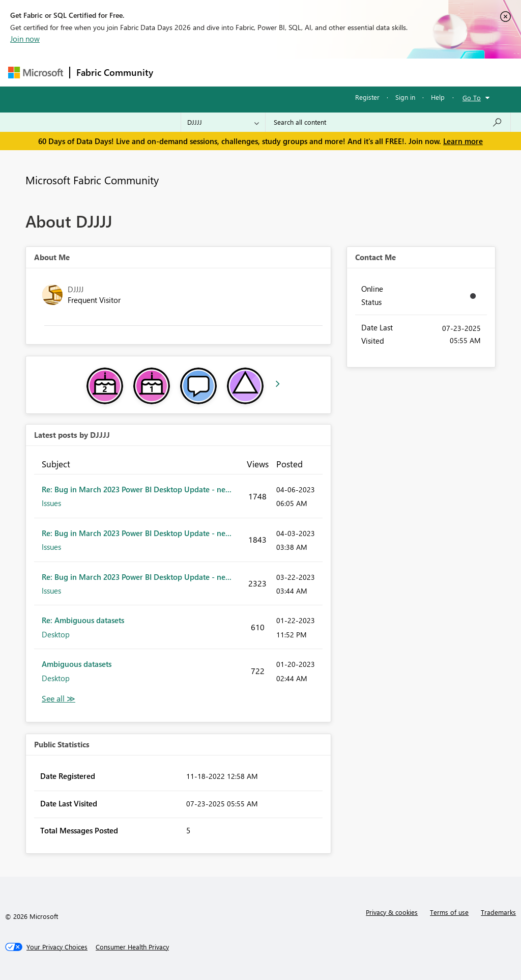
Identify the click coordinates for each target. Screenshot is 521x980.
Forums (176, 72)
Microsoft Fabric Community (92, 180)
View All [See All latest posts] (59, 699)
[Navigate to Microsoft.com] (36, 73)
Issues (51, 503)
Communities (308, 72)
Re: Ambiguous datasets (83, 620)
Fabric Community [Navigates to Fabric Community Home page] (115, 72)
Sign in (405, 97)
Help (438, 97)
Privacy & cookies (392, 912)
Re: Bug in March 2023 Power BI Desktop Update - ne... (137, 489)
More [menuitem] (388, 72)
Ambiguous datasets (77, 664)
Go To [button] (472, 97)
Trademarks (498, 912)
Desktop (56, 634)
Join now (25, 39)
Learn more (463, 141)
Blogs (354, 72)
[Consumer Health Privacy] (132, 947)
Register (367, 97)
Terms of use (449, 912)
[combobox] (388, 122)
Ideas (263, 72)
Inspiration (221, 72)
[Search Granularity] (223, 122)
